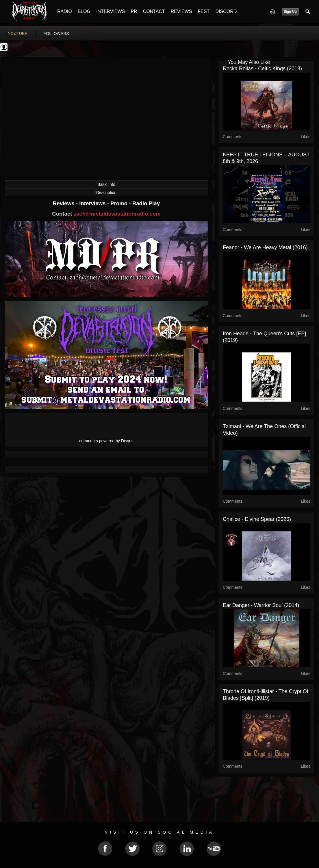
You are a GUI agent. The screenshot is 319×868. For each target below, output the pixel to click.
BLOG (84, 11)
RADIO (65, 11)
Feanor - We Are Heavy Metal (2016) (265, 247)
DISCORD (226, 11)
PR (134, 11)
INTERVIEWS (111, 11)
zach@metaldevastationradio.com (117, 214)
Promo (120, 203)
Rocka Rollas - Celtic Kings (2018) (262, 69)
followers (56, 34)
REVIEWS (181, 11)
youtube (18, 34)
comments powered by (106, 441)
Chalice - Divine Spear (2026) (257, 519)
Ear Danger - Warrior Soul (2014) (261, 605)
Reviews (64, 203)
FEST (204, 11)
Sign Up (290, 12)
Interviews (93, 203)
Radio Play (146, 203)
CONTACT (154, 11)
